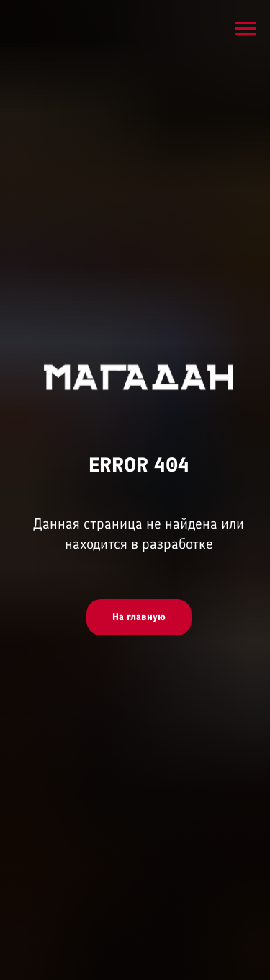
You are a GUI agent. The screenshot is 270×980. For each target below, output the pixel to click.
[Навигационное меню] (246, 29)
